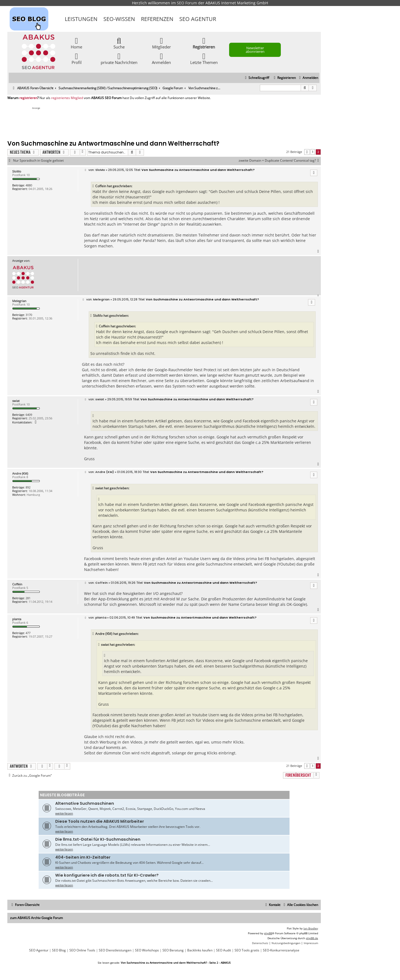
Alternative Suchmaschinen (85, 803)
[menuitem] (308, 78)
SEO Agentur (198, 19)
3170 (29, 315)
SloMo (17, 171)
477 (28, 633)
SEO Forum (187, 3)
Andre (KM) (20, 473)
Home (76, 43)
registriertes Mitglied (67, 98)
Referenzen (157, 19)
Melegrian (19, 301)
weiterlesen (64, 813)
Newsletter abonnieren (255, 50)
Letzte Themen (204, 58)
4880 (29, 185)
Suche (119, 43)
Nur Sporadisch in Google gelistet (38, 161)
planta (17, 619)
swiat (16, 401)
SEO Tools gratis (247, 950)
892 (28, 487)
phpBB (268, 933)
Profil (77, 58)
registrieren (28, 98)
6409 (29, 415)
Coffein (17, 584)
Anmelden (161, 58)
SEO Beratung (173, 950)
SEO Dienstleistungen (115, 950)
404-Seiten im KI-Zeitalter (83, 857)
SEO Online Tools (82, 950)
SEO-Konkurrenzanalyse (281, 950)
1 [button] (313, 152)
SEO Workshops (147, 950)
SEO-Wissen (119, 19)
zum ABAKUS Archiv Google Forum (36, 918)
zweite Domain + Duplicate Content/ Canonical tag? (280, 161)
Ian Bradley (311, 928)
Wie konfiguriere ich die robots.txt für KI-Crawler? (107, 875)
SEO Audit (224, 950)
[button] (307, 152)
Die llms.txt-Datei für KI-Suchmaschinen (98, 839)
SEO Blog (59, 950)
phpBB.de (312, 938)
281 (28, 598)
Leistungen (81, 19)
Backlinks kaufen (200, 950)
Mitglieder (161, 43)
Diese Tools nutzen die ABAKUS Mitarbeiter (100, 821)
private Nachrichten (119, 58)
